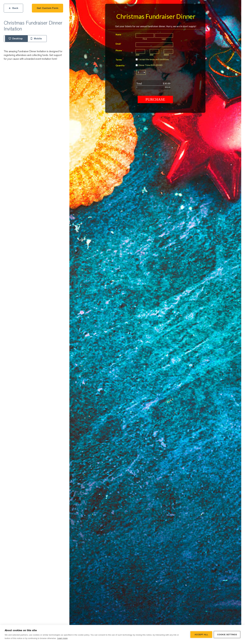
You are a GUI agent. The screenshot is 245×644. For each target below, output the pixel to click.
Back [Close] (13, 8)
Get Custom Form (47, 8)
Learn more (62, 638)
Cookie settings (227, 635)
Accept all (201, 635)
